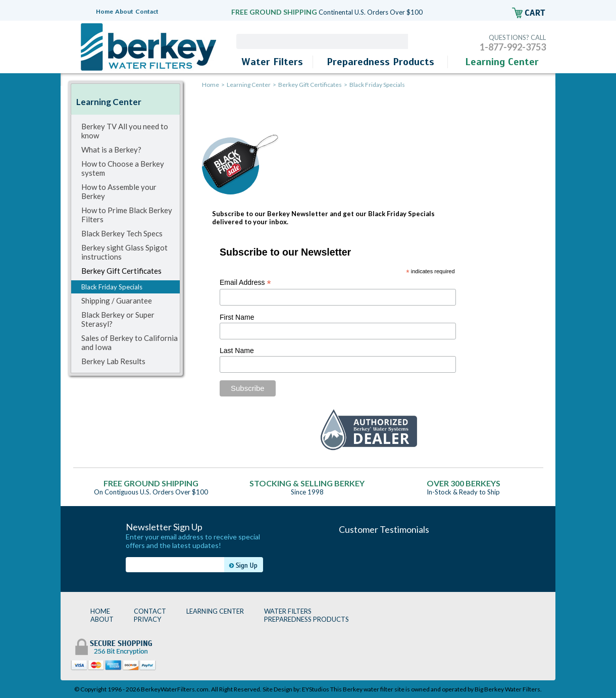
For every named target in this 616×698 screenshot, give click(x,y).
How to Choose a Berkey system (123, 168)
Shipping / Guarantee (117, 301)
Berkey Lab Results (113, 361)
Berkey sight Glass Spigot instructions (124, 252)
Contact (147, 11)
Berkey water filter (368, 689)
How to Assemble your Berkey (119, 191)
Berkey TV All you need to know (125, 131)
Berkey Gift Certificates (121, 271)
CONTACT (150, 611)
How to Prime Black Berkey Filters (127, 215)
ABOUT (102, 619)
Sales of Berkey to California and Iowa (130, 342)
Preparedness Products (380, 62)
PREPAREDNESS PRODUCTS (306, 619)
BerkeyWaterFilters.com (175, 689)
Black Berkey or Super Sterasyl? (118, 319)
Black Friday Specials (112, 287)
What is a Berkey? (111, 149)
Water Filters (272, 62)
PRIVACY (147, 619)
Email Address (245, 283)
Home (105, 11)
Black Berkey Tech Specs (122, 233)
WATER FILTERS (288, 611)
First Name (237, 317)
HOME (100, 611)
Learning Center (502, 62)
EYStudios (316, 689)
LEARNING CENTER (215, 611)
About (124, 11)
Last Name (237, 351)
